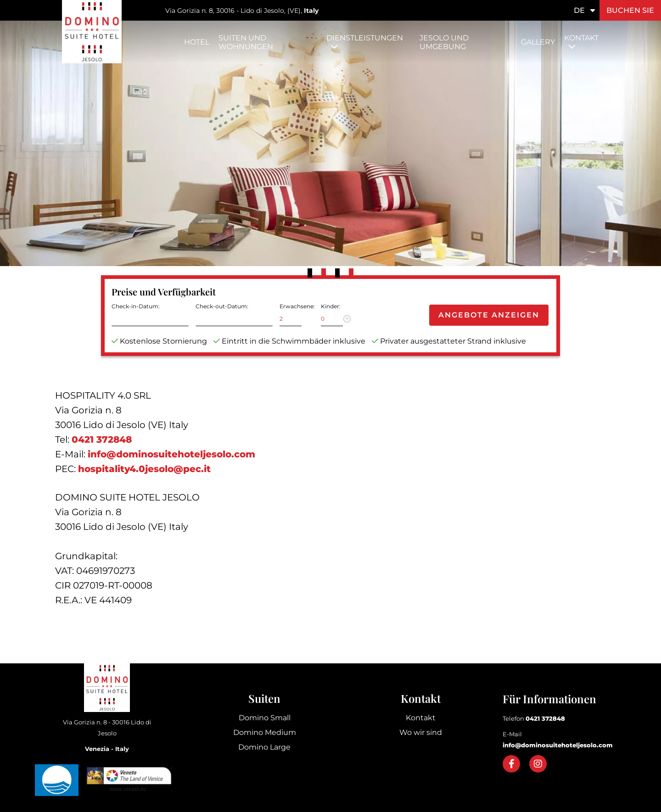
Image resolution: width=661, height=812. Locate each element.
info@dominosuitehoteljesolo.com (171, 454)
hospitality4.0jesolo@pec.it (144, 469)
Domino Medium (265, 732)
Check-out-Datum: (222, 306)
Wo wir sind (421, 732)
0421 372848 (102, 439)
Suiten (264, 698)
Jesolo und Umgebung (444, 42)
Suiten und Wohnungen (246, 42)
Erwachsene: (297, 306)
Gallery (538, 42)
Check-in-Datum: (136, 306)
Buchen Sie (630, 10)
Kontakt (581, 38)
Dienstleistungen (365, 38)
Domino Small (265, 718)
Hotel (197, 42)
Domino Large (264, 747)
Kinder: (331, 306)
